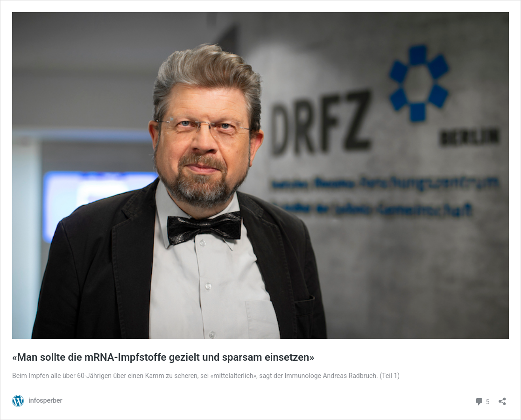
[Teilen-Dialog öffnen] (502, 398)
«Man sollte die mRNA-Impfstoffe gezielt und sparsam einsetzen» (163, 357)
